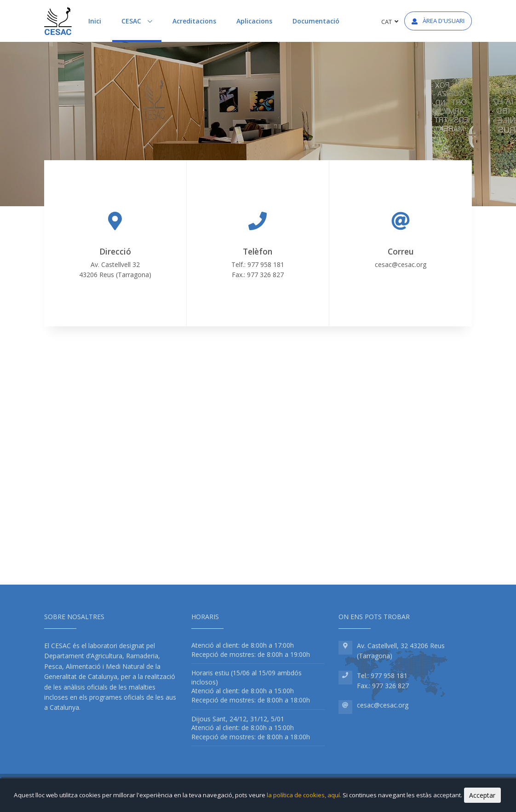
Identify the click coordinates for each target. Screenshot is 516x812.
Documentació (316, 21)
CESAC (141, 20)
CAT (390, 22)
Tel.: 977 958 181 (382, 676)
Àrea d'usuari (438, 21)
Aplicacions (254, 21)
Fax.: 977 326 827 (383, 686)
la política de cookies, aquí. (305, 795)
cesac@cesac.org (401, 264)
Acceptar (482, 795)
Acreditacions (194, 21)
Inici (95, 21)
